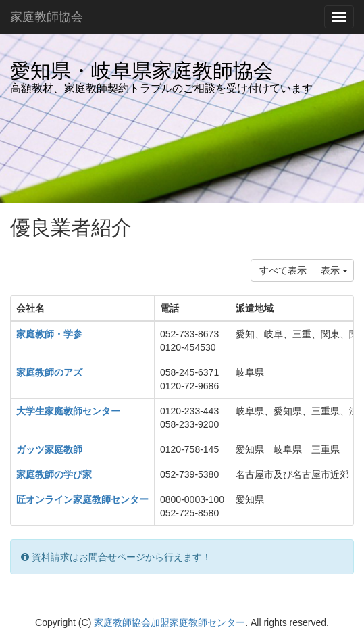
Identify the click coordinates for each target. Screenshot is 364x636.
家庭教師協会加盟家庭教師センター (170, 622)
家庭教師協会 (47, 17)
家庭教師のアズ (49, 372)
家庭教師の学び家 (54, 474)
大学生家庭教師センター (68, 411)
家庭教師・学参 (49, 334)
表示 (334, 270)
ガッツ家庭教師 (49, 449)
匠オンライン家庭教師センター (82, 499)
